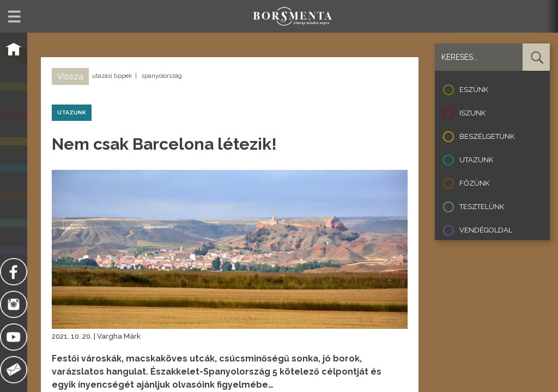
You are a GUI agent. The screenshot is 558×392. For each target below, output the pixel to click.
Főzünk (474, 183)
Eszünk (474, 90)
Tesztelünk (482, 207)
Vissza (70, 76)
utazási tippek (112, 76)
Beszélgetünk (487, 136)
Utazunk (476, 160)
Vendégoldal (486, 230)
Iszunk (472, 113)
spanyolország (162, 76)
